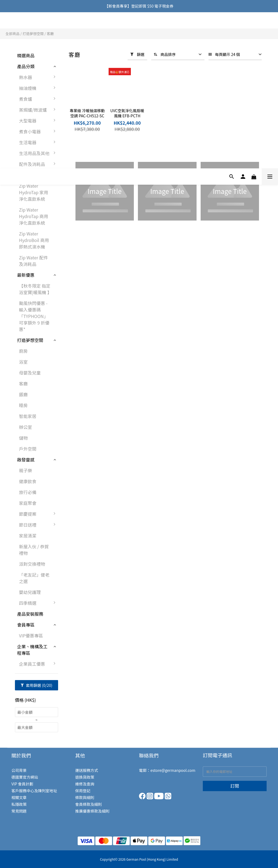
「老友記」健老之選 (34, 578)
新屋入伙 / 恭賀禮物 (34, 550)
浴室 (23, 362)
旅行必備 (28, 492)
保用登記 (83, 791)
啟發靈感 (26, 460)
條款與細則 (85, 797)
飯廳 (23, 394)
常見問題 (19, 811)
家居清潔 (28, 536)
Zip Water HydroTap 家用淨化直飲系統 (34, 192)
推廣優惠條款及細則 (92, 811)
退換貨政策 (85, 777)
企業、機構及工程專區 (32, 650)
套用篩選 (37, 685)
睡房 (23, 405)
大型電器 (39, 121)
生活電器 (39, 142)
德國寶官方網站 (25, 777)
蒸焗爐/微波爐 (39, 110)
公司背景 (19, 770)
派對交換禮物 (32, 564)
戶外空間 (28, 449)
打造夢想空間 (33, 34)
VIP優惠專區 (31, 636)
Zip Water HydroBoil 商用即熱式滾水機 (34, 240)
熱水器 (39, 77)
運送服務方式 (87, 770)
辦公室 (26, 427)
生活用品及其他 (39, 153)
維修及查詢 (85, 784)
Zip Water (27, 175)
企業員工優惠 (39, 664)
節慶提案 (39, 514)
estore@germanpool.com (173, 770)
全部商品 (12, 34)
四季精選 (39, 603)
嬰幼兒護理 (30, 592)
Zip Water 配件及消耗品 (33, 261)
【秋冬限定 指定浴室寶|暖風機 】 (35, 289)
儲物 (23, 438)
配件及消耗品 (39, 164)
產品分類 (26, 66)
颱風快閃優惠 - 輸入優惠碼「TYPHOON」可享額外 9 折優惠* (34, 316)
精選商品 (26, 55)
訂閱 (235, 786)
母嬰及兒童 (30, 373)
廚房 (23, 351)
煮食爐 (39, 99)
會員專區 (26, 625)
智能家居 (28, 416)
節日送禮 (39, 525)
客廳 (50, 34)
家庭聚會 (28, 503)
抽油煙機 (39, 88)
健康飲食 (28, 481)
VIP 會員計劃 (22, 784)
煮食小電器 (39, 131)
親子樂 (26, 470)
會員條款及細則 (89, 804)
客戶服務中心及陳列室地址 (34, 791)
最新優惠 (26, 275)
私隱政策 (19, 804)
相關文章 (19, 797)
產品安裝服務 (30, 614)
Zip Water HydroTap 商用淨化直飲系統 (34, 216)
